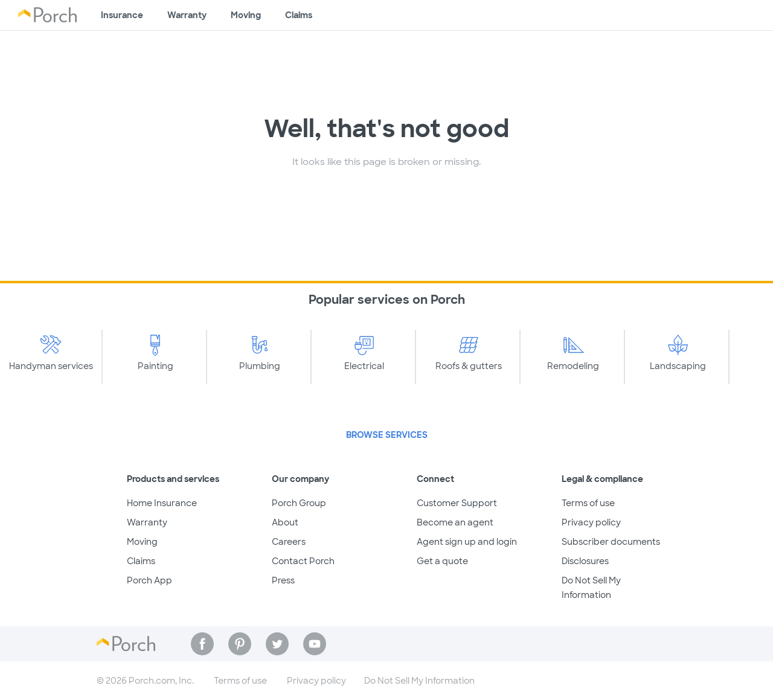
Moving (246, 15)
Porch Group (299, 503)
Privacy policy (591, 522)
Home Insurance (162, 503)
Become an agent (455, 522)
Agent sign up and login (467, 542)
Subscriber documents (611, 542)
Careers (289, 542)
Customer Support (457, 503)
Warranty (187, 15)
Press (283, 580)
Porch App (149, 580)
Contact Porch (303, 561)
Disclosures (585, 561)
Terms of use (588, 503)
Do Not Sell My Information (419, 681)
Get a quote (442, 561)
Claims (299, 15)
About (285, 522)
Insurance (122, 15)
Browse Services (387, 435)
